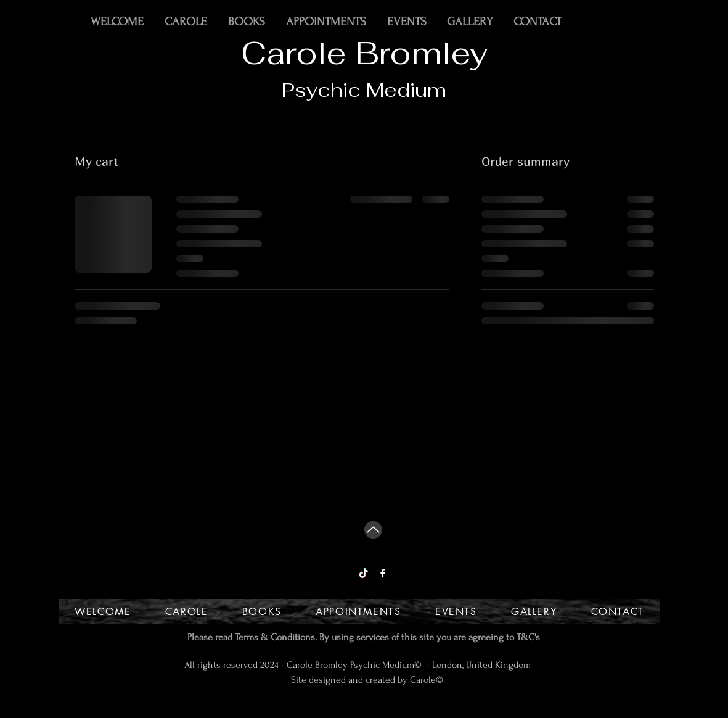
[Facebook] (383, 573)
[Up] (373, 530)
